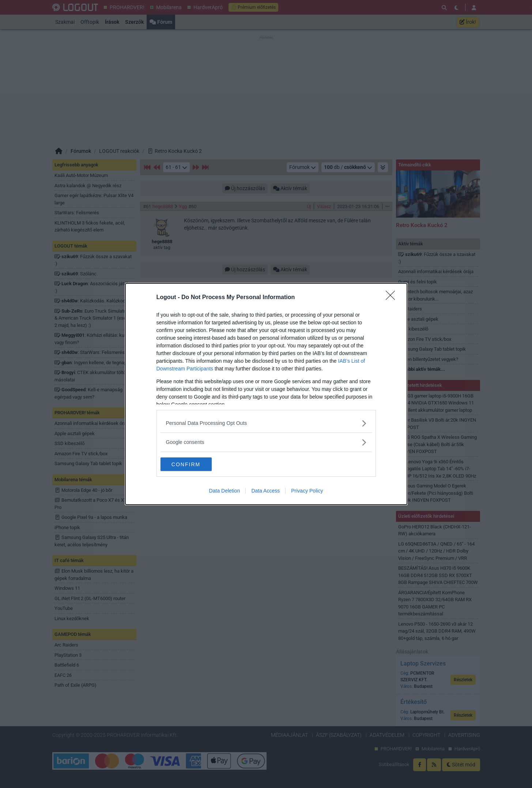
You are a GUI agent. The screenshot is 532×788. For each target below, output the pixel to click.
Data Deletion (225, 491)
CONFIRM (195, 464)
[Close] (393, 297)
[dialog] (266, 394)
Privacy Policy (307, 491)
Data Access (265, 491)
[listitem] (266, 423)
